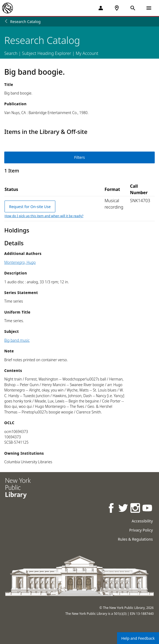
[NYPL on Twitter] (124, 509)
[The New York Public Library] (7, 8)
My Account (87, 53)
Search (11, 53)
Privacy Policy (141, 530)
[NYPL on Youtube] (148, 509)
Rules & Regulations (135, 539)
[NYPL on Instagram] (136, 509)
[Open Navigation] (149, 8)
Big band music (17, 340)
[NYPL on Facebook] (112, 509)
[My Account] (101, 8)
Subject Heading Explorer (46, 53)
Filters (80, 157)
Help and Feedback (138, 638)
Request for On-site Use (30, 207)
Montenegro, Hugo (20, 262)
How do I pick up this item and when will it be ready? (44, 216)
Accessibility (142, 521)
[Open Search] (133, 8)
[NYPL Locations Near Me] (117, 8)
